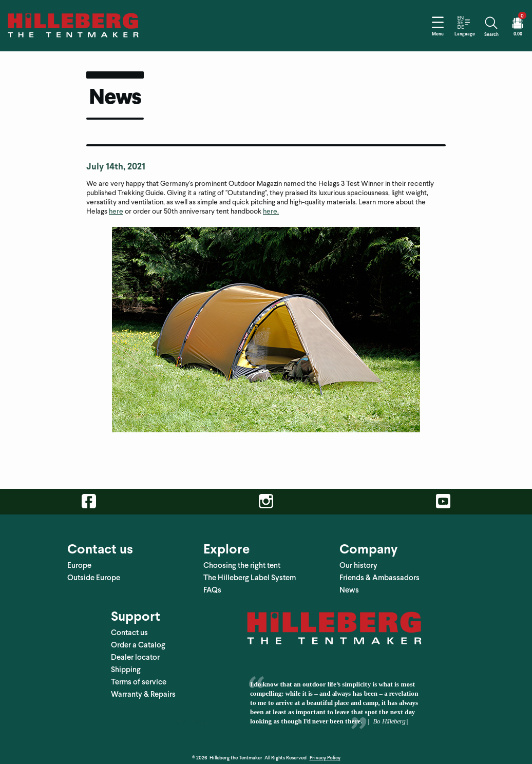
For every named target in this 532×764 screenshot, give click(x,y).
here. (271, 206)
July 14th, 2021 (116, 160)
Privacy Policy (325, 752)
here (116, 206)
